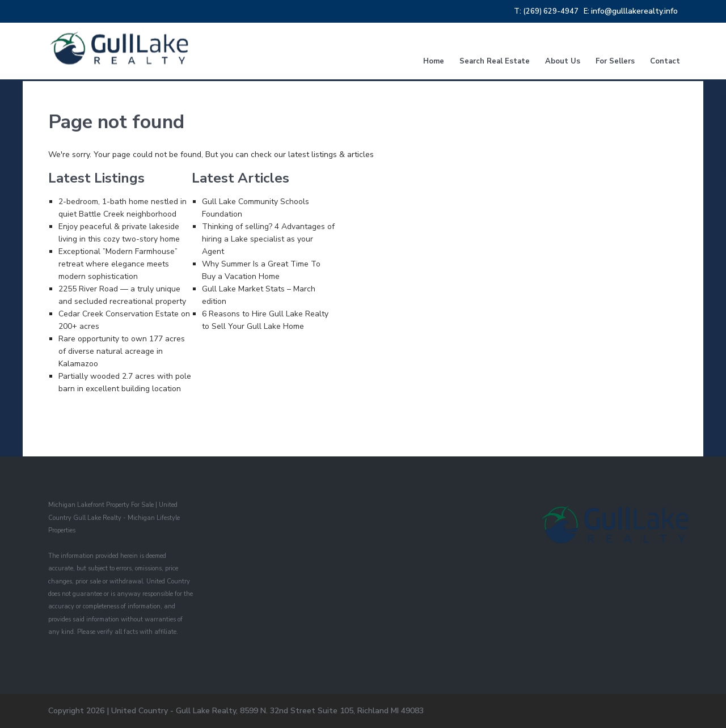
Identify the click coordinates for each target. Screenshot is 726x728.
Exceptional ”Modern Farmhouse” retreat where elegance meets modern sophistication (118, 264)
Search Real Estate (495, 61)
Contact (665, 61)
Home (434, 61)
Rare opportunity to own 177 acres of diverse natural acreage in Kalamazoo (122, 351)
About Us (563, 61)
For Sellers (615, 61)
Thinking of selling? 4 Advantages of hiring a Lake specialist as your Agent (268, 239)
